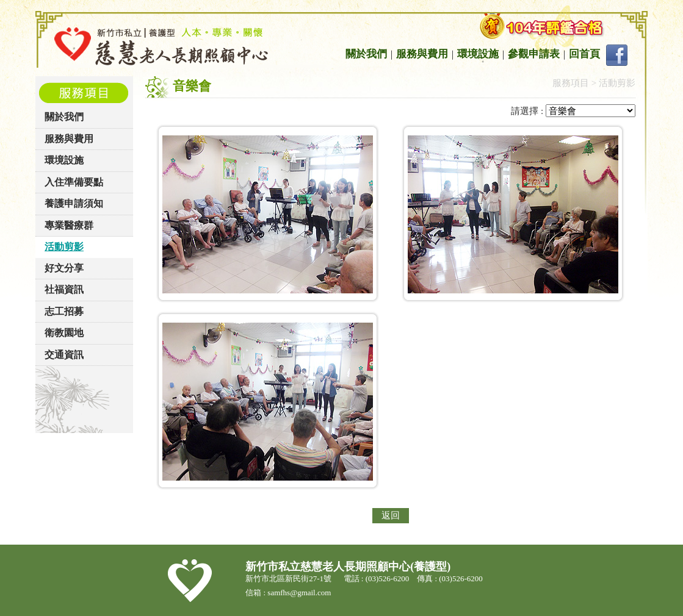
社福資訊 (64, 289)
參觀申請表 (534, 54)
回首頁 (584, 54)
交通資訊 (64, 355)
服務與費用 (422, 54)
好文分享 (64, 268)
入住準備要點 (74, 182)
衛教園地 (64, 333)
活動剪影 (64, 247)
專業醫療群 (69, 225)
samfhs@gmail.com (299, 593)
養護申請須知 (74, 203)
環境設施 (478, 54)
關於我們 (366, 54)
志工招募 (64, 311)
